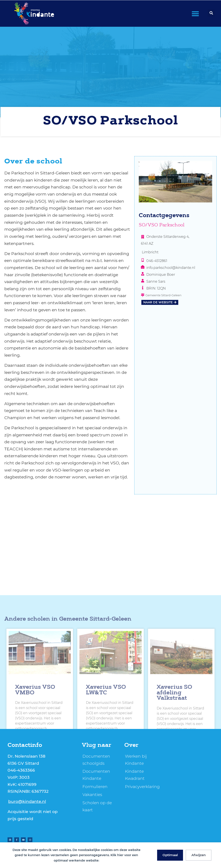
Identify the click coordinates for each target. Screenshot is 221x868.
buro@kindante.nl (27, 801)
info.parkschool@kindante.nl (171, 268)
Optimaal (170, 855)
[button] (195, 14)
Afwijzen (199, 855)
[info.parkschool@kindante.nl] (143, 267)
